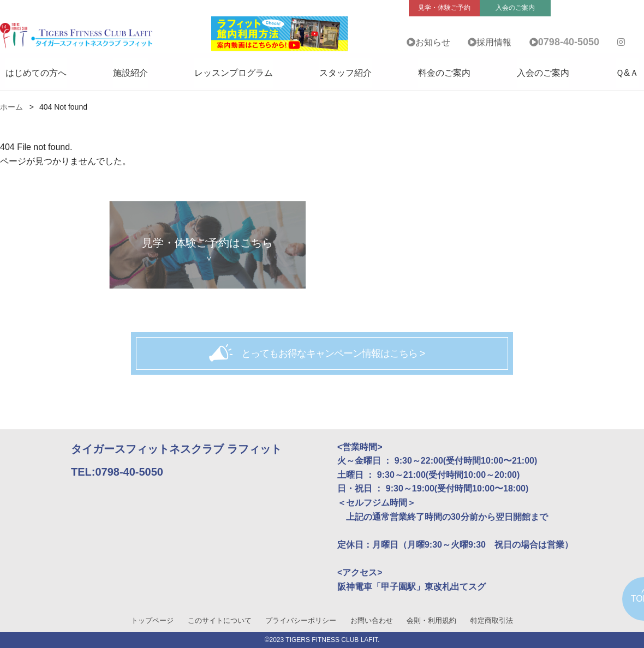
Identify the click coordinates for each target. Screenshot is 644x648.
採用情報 (494, 42)
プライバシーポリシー (301, 620)
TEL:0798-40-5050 (117, 472)
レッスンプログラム (234, 73)
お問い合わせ (372, 620)
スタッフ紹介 (345, 73)
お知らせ (433, 42)
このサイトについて (220, 620)
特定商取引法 (492, 620)
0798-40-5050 (569, 42)
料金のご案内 (444, 73)
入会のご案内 (543, 73)
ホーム (11, 107)
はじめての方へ (36, 73)
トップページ (152, 620)
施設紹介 (130, 73)
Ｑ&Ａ (627, 73)
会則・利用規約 (431, 620)
